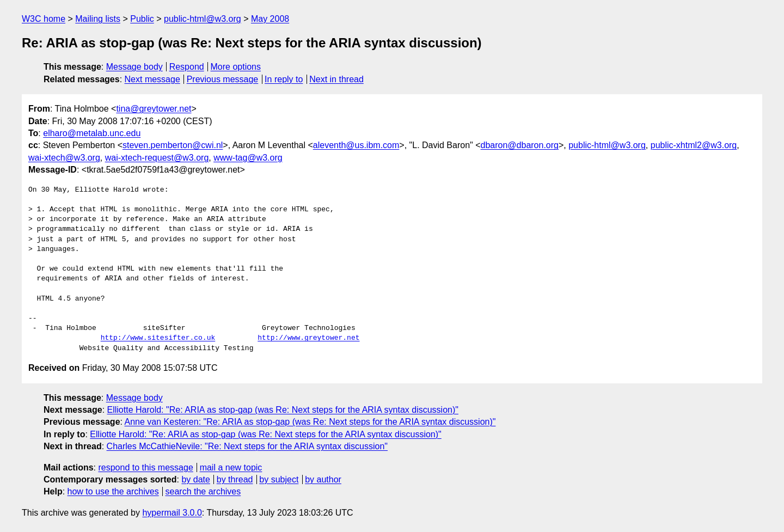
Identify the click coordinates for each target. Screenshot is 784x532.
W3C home (44, 19)
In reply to (284, 79)
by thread (235, 479)
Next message (152, 79)
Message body (134, 67)
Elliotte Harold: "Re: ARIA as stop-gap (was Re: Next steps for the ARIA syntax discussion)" (283, 410)
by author (323, 479)
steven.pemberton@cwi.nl (173, 145)
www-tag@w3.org (248, 158)
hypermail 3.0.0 (172, 513)
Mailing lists (98, 19)
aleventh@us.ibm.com (356, 145)
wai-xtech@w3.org (64, 158)
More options (236, 67)
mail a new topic (231, 467)
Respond (187, 67)
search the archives (203, 491)
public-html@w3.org (203, 19)
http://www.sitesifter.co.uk (158, 338)
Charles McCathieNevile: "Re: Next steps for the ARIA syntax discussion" (247, 446)
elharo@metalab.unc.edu (92, 133)
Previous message (223, 79)
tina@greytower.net (154, 109)
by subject (279, 479)
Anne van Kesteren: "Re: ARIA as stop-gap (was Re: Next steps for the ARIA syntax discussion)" (310, 422)
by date (195, 479)
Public (142, 19)
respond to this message (145, 467)
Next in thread (336, 79)
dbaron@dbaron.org (520, 145)
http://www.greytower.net (308, 338)
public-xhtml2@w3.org (694, 145)
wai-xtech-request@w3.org (157, 158)
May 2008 (270, 19)
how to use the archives (113, 491)
